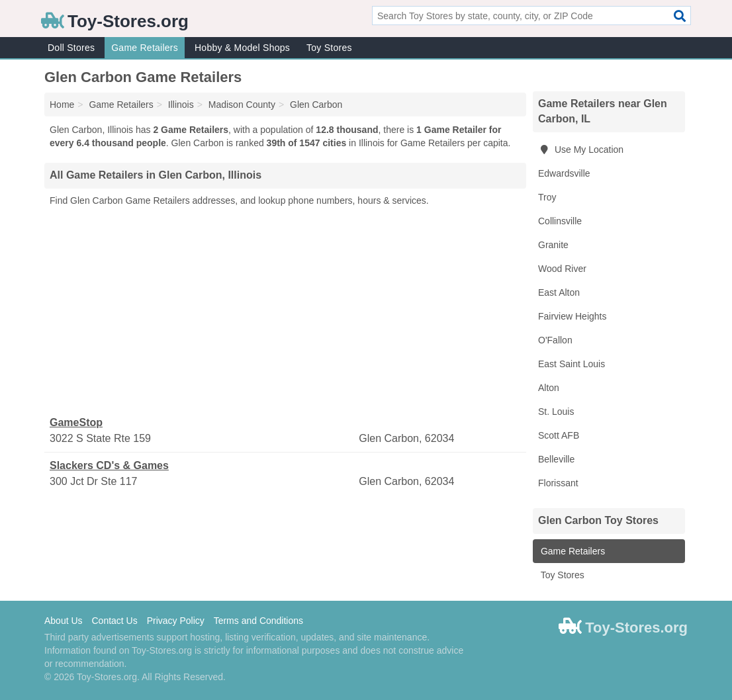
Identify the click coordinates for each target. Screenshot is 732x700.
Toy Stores (329, 48)
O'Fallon (555, 340)
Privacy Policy (176, 621)
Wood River (562, 269)
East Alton (559, 292)
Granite (553, 245)
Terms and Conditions (258, 621)
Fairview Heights (572, 316)
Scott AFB (559, 435)
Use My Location (581, 150)
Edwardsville (564, 173)
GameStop (76, 422)
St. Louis (556, 412)
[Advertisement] (285, 312)
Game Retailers (145, 48)
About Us (64, 621)
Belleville (556, 459)
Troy (547, 197)
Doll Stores (71, 48)
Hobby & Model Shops (242, 48)
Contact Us (114, 621)
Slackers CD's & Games (109, 465)
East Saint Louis (572, 364)
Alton (549, 388)
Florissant (558, 483)
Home (62, 105)
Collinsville (560, 221)
